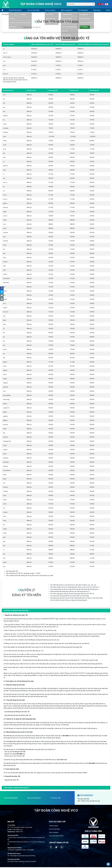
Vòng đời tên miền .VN (11, 781)
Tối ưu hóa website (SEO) (56, 837)
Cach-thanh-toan (62, 760)
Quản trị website (54, 833)
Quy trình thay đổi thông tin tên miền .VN (17, 713)
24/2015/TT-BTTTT (49, 620)
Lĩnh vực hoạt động (54, 830)
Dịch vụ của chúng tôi (34, 799)
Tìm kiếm (85, 28)
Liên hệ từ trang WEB (11, 799)
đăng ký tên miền (14, 742)
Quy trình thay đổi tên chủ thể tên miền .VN (18, 716)
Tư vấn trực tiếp (55, 799)
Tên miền (6, 736)
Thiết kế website (54, 827)
